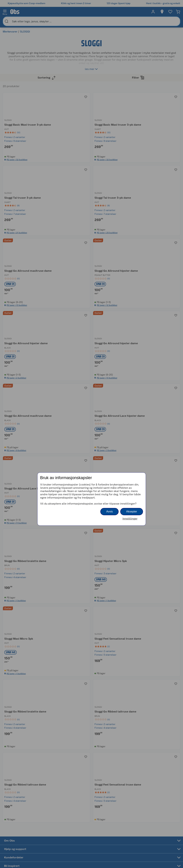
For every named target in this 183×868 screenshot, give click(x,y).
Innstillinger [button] (130, 519)
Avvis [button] (109, 512)
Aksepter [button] (132, 512)
